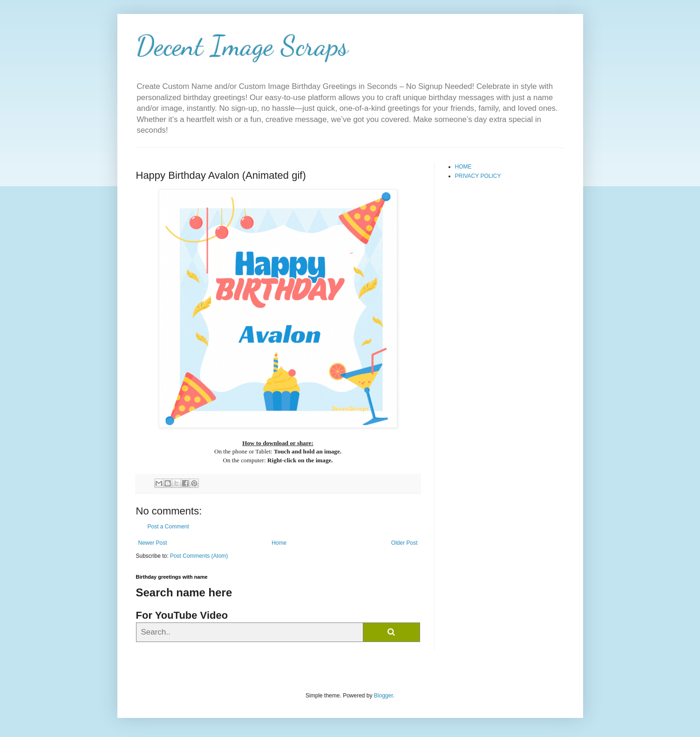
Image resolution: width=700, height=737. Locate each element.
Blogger (384, 696)
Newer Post (153, 543)
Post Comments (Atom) (199, 556)
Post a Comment (168, 527)
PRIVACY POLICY (478, 176)
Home (279, 543)
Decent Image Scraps (242, 46)
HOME (463, 167)
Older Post (404, 543)
